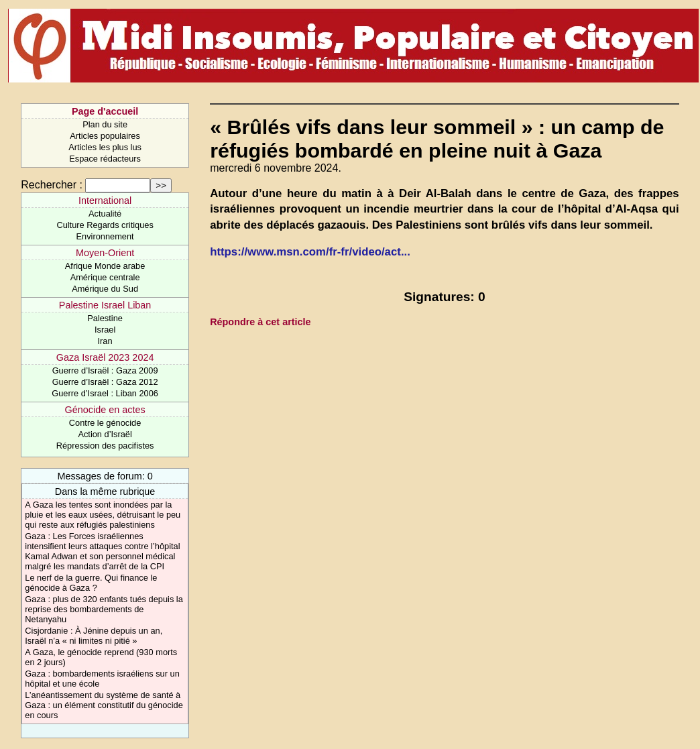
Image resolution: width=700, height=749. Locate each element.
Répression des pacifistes (105, 446)
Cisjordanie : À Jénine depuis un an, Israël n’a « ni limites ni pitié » (94, 636)
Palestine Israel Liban (105, 305)
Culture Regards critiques (105, 225)
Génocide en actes (105, 410)
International (105, 200)
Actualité (105, 214)
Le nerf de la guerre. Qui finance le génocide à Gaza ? (91, 583)
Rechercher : (52, 185)
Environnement (105, 236)
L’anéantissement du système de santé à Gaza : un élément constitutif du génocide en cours (104, 705)
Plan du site (105, 124)
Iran (105, 341)
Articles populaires (105, 136)
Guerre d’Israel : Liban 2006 (105, 393)
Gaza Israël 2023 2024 (105, 357)
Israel (105, 330)
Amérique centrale (105, 277)
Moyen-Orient (105, 253)
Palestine (105, 318)
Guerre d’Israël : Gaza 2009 (105, 370)
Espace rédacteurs (105, 159)
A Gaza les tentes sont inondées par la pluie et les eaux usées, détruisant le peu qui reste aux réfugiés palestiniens (103, 515)
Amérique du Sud (105, 289)
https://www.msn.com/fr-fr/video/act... (310, 252)
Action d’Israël (105, 434)
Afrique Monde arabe (105, 266)
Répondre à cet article (260, 322)
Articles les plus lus (105, 147)
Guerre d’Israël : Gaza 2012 (105, 382)
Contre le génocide (105, 423)
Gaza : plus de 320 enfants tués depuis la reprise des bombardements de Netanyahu (104, 609)
